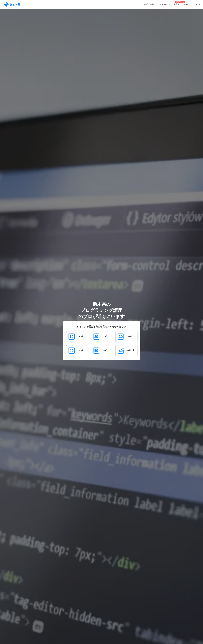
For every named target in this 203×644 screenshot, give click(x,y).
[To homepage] (12, 5)
